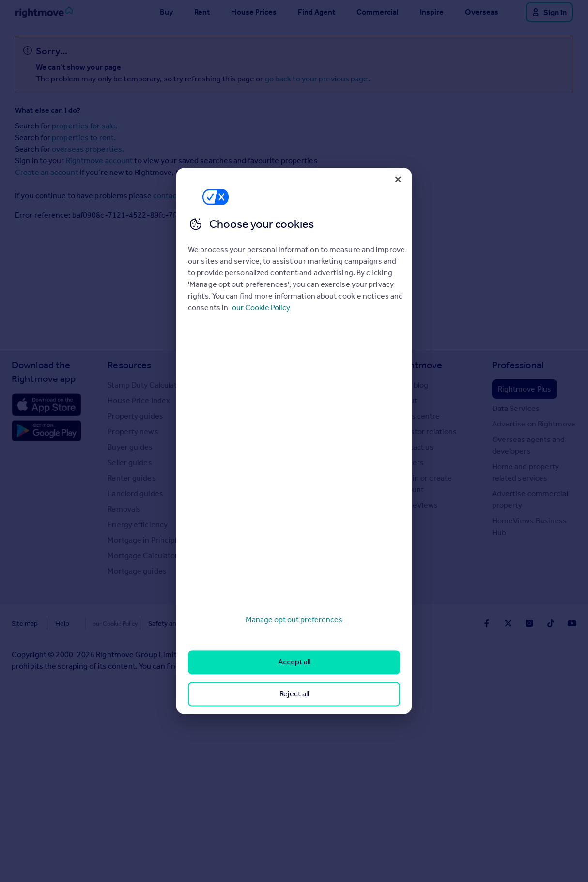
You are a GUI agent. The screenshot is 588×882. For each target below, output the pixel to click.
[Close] (398, 179)
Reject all (294, 694)
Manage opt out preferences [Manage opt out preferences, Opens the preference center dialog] (294, 620)
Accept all (294, 662)
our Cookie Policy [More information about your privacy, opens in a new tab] (261, 307)
